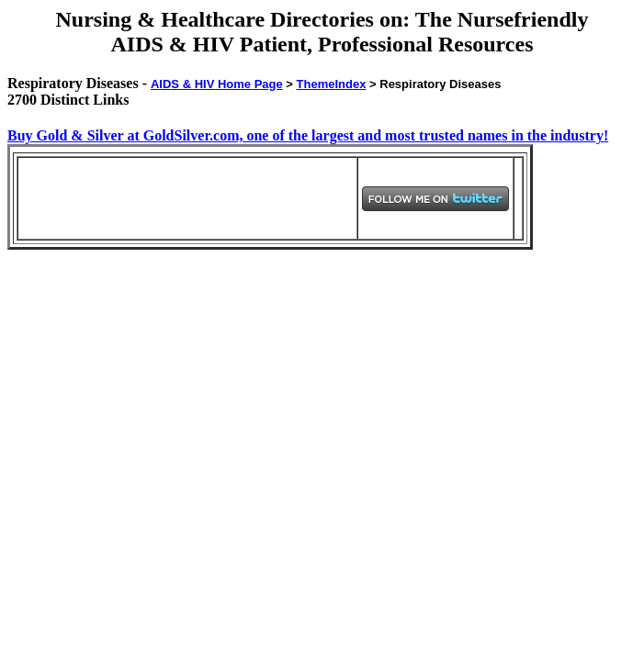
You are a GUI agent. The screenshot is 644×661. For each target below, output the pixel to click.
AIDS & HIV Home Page (217, 84)
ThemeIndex (332, 84)
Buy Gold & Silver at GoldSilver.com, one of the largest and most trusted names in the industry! (308, 135)
